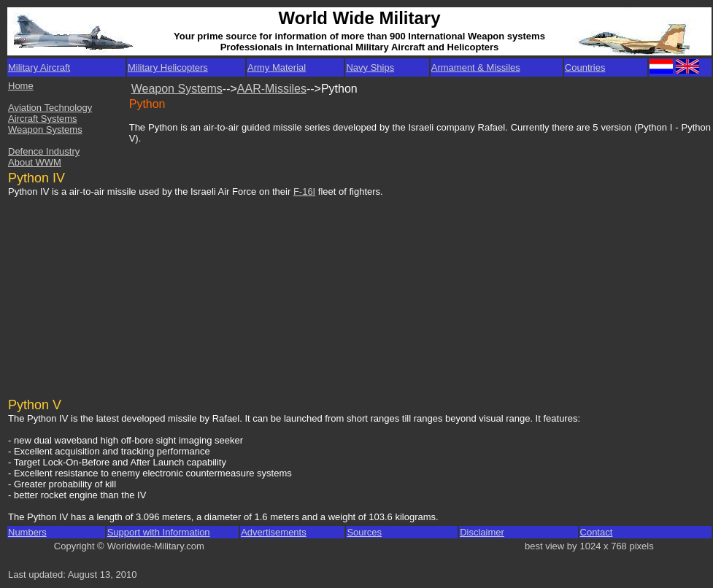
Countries (585, 67)
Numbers (27, 532)
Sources (364, 532)
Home (21, 86)
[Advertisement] (120, 290)
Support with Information (159, 532)
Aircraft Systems (43, 119)
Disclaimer (482, 532)
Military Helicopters (168, 67)
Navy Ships (370, 67)
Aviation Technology (50, 108)
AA (245, 89)
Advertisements (274, 532)
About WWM (35, 162)
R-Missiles (280, 89)
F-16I (304, 192)
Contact (597, 532)
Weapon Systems (45, 129)
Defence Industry (44, 151)
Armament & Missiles (476, 67)
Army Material (277, 67)
